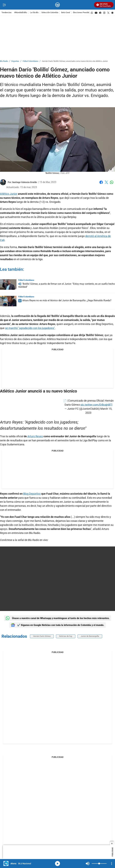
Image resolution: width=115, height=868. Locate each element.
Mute (88, 864)
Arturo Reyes (35, 436)
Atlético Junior (9, 194)
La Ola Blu (34, 13)
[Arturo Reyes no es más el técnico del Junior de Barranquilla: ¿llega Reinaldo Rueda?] (8, 301)
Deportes (15, 61)
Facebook (101, 182)
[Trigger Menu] (4, 5)
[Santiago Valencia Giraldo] (25, 182)
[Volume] (99, 864)
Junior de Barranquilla (90, 636)
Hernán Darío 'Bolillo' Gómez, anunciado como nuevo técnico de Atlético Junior (75, 61)
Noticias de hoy (66, 636)
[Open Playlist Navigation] (112, 864)
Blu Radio (4, 61)
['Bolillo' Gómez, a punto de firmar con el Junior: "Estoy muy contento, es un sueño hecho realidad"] (8, 285)
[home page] (58, 5)
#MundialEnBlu (21, 13)
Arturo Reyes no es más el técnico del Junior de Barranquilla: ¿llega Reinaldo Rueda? (67, 300)
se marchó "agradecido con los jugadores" (30, 328)
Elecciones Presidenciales (84, 13)
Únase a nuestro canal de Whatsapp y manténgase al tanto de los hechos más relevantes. (58, 618)
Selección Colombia (50, 13)
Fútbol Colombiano (30, 61)
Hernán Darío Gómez (42, 636)
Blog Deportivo (32, 494)
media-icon (57, 864)
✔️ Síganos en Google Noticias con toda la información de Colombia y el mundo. (57, 625)
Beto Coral (66, 13)
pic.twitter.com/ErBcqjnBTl (96, 405)
